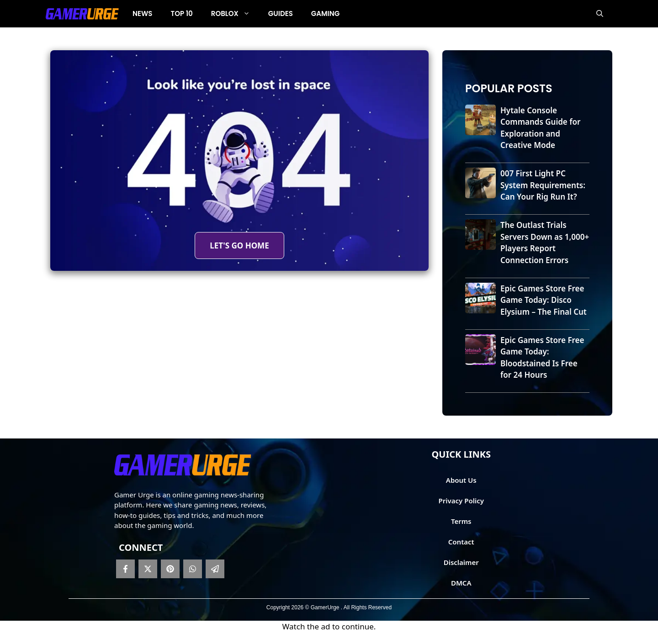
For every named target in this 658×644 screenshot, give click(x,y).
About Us (461, 480)
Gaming (325, 13)
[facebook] (125, 569)
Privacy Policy (461, 501)
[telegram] (215, 569)
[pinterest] (170, 569)
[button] (600, 14)
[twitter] (148, 569)
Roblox (235, 14)
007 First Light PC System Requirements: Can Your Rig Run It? (543, 185)
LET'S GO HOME (239, 245)
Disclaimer (461, 562)
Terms (461, 521)
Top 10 (182, 13)
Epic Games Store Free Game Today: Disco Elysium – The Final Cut (544, 300)
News (143, 13)
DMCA (461, 583)
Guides (281, 13)
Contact (461, 542)
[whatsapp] (193, 569)
